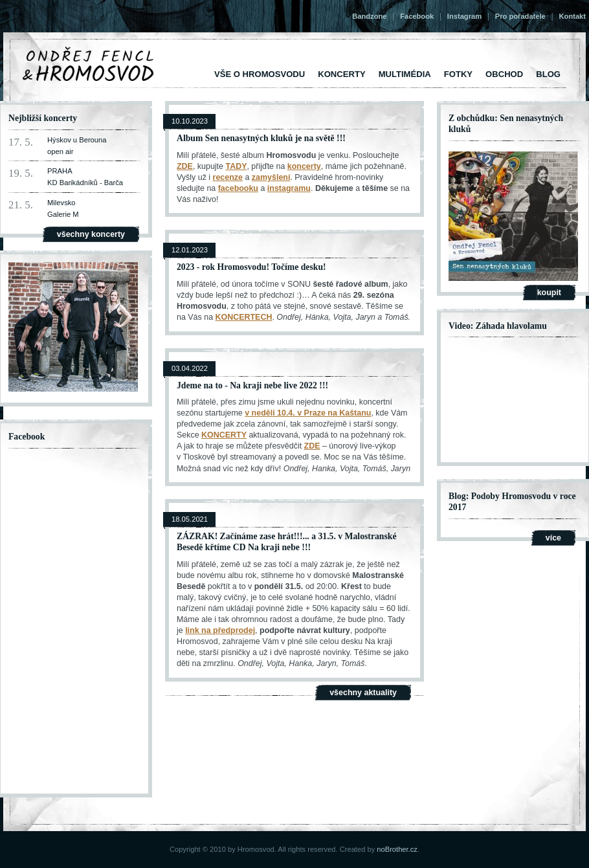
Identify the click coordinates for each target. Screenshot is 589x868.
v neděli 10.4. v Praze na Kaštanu (308, 413)
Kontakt (572, 16)
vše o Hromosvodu (260, 74)
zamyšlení (271, 177)
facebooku (238, 188)
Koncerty (341, 74)
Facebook (417, 16)
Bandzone (369, 16)
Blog (548, 74)
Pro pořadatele (520, 16)
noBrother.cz (397, 849)
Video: (461, 326)
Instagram (464, 16)
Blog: (459, 496)
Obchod (504, 74)
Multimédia (405, 74)
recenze (228, 177)
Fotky (458, 74)
